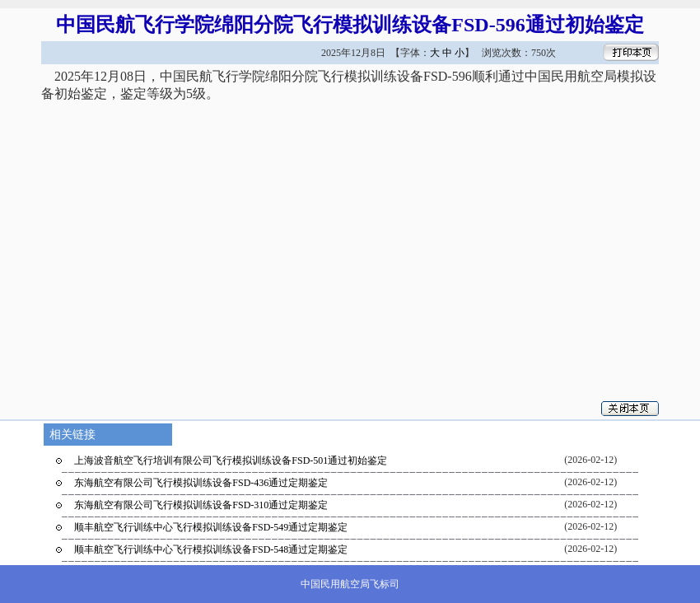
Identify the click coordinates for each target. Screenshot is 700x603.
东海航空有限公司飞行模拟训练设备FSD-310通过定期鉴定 (201, 505)
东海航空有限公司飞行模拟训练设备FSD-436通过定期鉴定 (201, 483)
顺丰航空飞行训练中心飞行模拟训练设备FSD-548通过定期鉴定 (211, 549)
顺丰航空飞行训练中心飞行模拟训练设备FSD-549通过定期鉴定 (211, 527)
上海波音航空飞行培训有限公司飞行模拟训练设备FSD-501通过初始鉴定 (231, 460)
